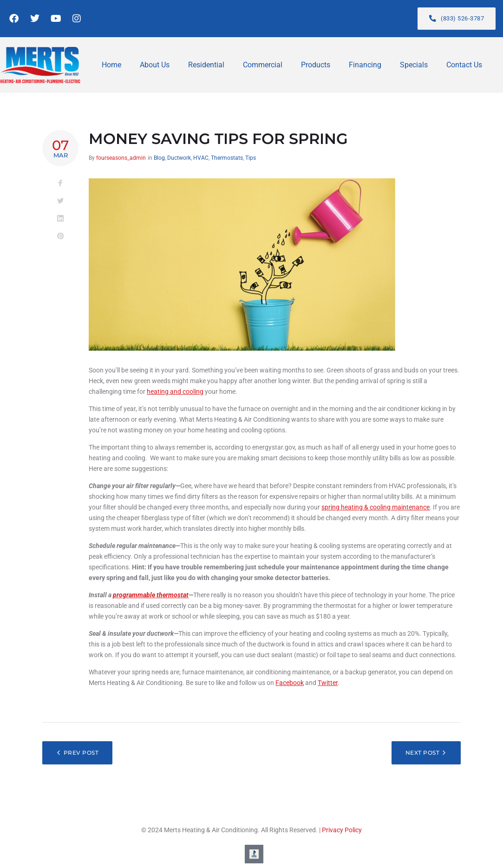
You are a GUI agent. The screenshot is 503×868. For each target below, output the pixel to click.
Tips (251, 158)
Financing (365, 65)
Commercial (263, 65)
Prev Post (81, 753)
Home (111, 65)
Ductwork (179, 158)
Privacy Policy (342, 830)
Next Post (422, 753)
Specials (414, 65)
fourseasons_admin (121, 158)
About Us (155, 65)
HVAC (201, 158)
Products (316, 65)
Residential (206, 65)
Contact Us (464, 65)
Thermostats (227, 158)
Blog (159, 158)
